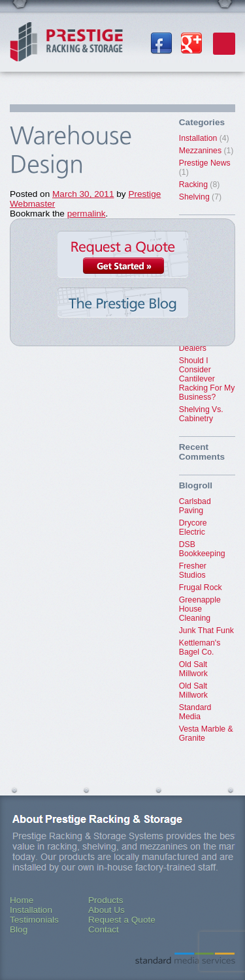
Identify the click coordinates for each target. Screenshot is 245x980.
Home (22, 900)
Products (106, 900)
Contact (104, 929)
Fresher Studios (193, 571)
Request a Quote (123, 256)
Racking (193, 185)
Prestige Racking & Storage (66, 46)
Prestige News (205, 163)
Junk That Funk (206, 631)
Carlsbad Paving (195, 506)
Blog (19, 929)
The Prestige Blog (123, 308)
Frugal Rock (201, 587)
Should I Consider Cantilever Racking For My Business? (207, 379)
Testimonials (34, 920)
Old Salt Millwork (193, 669)
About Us (106, 910)
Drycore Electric (193, 527)
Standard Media (195, 712)
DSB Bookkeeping (202, 549)
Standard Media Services (185, 958)
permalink (87, 214)
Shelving (194, 197)
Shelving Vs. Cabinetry (201, 414)
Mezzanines (200, 151)
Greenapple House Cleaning (200, 609)
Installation (198, 138)
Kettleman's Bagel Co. (200, 647)
